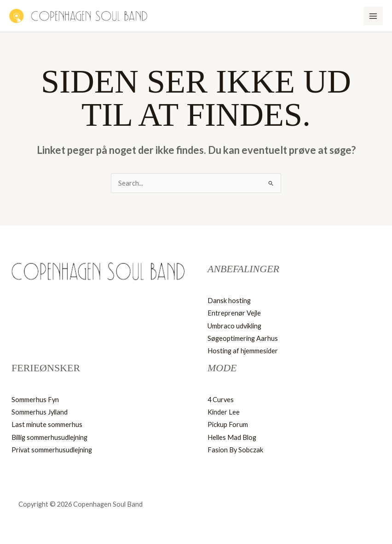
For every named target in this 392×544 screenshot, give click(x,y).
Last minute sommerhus (47, 424)
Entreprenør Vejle (234, 313)
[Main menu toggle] (373, 16)
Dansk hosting (229, 301)
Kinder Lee (224, 412)
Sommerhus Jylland (40, 412)
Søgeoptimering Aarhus (243, 338)
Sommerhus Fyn (35, 400)
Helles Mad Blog (232, 437)
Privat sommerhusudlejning (52, 450)
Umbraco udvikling (234, 326)
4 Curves (221, 400)
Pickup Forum (228, 424)
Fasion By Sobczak (235, 450)
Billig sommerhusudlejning (49, 437)
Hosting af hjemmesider (243, 351)
